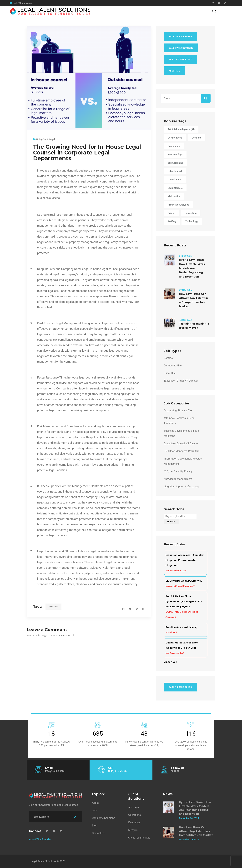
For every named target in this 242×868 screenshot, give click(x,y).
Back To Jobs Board (180, 37)
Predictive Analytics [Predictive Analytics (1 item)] (178, 205)
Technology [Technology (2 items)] (192, 221)
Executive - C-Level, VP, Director (181, 444)
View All (170, 662)
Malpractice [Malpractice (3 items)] (174, 196)
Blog (95, 826)
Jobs (95, 810)
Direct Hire (170, 373)
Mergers (133, 830)
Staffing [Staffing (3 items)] (172, 221)
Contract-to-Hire (173, 366)
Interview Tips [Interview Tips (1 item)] (175, 154)
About (95, 803)
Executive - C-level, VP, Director (181, 381)
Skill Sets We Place (180, 59)
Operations (134, 815)
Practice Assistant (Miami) (181, 627)
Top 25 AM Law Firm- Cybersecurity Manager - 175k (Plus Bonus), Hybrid (184, 601)
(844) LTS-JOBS (117, 771)
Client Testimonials (139, 838)
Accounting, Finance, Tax (178, 410)
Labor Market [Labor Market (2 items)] (175, 171)
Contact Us (98, 833)
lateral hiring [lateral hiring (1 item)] (175, 180)
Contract (169, 358)
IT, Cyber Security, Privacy (178, 471)
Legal (52, 139)
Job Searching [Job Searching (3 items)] (175, 163)
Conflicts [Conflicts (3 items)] (197, 138)
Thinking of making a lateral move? (194, 326)
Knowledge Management (178, 479)
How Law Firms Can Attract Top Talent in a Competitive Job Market (194, 300)
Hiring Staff (42, 139)
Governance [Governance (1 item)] (174, 146)
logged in (47, 635)
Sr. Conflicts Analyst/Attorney (184, 581)
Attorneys (134, 807)
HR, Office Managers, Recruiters (182, 451)
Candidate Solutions (181, 48)
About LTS (174, 71)
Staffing (53, 607)
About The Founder (40, 839)
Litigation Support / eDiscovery (181, 487)
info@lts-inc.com (23, 3)
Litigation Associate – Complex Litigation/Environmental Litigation (185, 560)
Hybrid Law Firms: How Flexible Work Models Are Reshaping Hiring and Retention (192, 268)
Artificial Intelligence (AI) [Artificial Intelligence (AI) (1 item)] (181, 129)
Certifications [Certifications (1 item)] (175, 138)
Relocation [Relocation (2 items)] (191, 213)
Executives (134, 822)
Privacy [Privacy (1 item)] (172, 213)
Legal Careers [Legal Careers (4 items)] (175, 188)
